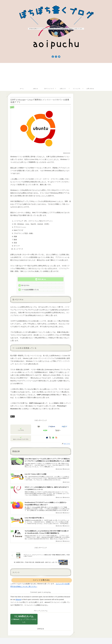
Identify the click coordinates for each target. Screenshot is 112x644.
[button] (58, 431)
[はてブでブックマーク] (64, 427)
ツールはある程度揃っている (30, 290)
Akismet (18, 601)
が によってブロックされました (24, 620)
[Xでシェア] (39, 427)
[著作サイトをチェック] (47, 438)
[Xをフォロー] (50, 438)
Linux (13, 417)
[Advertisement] (56, 75)
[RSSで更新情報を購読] (56, 438)
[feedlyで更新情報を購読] (53, 438)
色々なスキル (25, 285)
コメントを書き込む (41, 581)
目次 (39, 279)
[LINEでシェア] (45, 431)
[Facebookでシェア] (52, 427)
